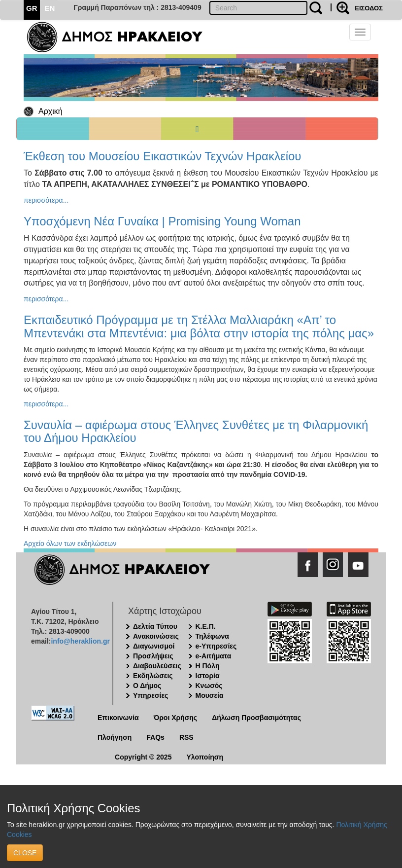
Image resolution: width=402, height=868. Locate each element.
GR (32, 8)
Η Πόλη (208, 666)
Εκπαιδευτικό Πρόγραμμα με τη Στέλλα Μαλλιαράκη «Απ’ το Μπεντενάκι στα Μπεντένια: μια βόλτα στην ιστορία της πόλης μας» (199, 326)
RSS (186, 737)
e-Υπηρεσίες (216, 646)
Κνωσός (209, 686)
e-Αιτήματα (214, 656)
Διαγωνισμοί (154, 646)
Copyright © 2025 (143, 757)
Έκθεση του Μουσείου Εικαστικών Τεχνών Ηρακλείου (162, 156)
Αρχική (50, 111)
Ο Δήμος (147, 686)
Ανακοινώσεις (156, 636)
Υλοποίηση (205, 757)
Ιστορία (208, 676)
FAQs (155, 737)
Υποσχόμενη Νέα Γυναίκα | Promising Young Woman (162, 221)
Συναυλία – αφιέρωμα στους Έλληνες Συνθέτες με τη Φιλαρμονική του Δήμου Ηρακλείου (196, 431)
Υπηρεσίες (151, 695)
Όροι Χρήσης (176, 718)
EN (50, 8)
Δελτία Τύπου (155, 626)
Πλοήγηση (115, 737)
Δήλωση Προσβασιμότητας (256, 718)
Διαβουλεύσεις (157, 666)
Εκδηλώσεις (153, 676)
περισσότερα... (46, 200)
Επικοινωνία (118, 718)
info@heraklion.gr (80, 641)
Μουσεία (210, 695)
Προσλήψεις (153, 656)
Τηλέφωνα (212, 636)
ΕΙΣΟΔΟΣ (369, 8)
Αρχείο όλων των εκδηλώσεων (70, 543)
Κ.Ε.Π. (206, 626)
